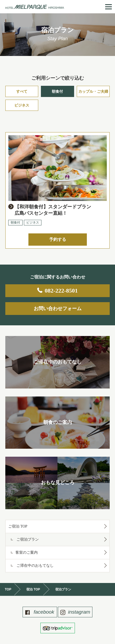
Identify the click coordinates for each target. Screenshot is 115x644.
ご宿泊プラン (27, 539)
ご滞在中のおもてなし (35, 566)
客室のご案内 (27, 552)
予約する (58, 239)
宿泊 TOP (33, 589)
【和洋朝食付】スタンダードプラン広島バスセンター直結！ (53, 210)
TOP (8, 589)
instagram (78, 612)
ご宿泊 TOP (18, 526)
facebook (43, 612)
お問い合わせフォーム (58, 309)
